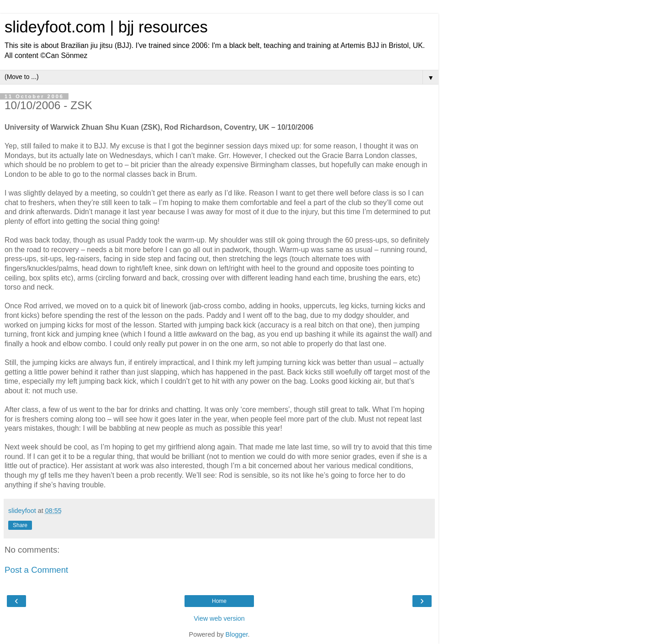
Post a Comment (36, 570)
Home (219, 601)
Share (20, 525)
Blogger (237, 634)
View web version (219, 618)
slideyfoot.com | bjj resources (106, 27)
